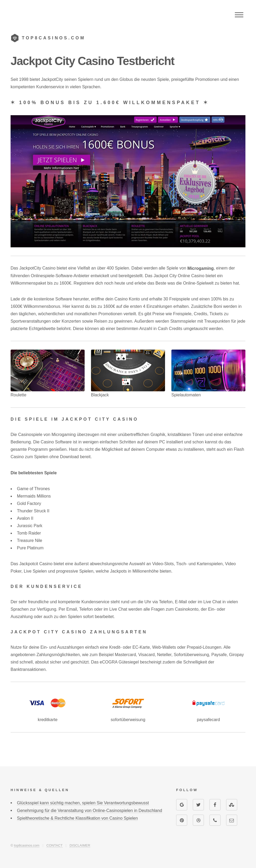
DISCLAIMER (80, 845)
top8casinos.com (27, 845)
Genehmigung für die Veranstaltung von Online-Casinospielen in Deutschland (90, 811)
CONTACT (55, 845)
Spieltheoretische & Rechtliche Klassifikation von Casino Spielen (77, 818)
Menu (239, 15)
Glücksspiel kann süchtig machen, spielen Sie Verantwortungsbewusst (83, 803)
